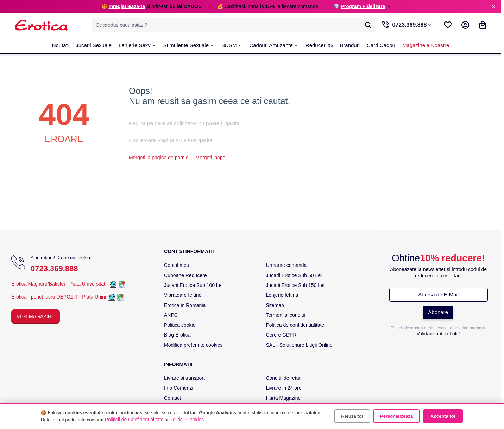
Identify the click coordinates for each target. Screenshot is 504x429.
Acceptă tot (443, 416)
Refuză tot (352, 416)
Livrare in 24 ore (283, 388)
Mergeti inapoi (211, 158)
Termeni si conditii (285, 315)
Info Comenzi (178, 388)
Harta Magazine (283, 398)
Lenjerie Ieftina (282, 295)
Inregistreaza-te (127, 6)
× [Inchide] (493, 6)
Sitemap (275, 305)
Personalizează (396, 416)
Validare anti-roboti (437, 334)
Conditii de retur (283, 378)
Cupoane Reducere (185, 275)
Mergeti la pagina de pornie (159, 158)
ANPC (171, 315)
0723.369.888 (54, 268)
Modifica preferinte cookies (193, 345)
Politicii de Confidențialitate (134, 420)
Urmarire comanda (286, 265)
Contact (172, 398)
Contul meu (177, 265)
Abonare (438, 312)
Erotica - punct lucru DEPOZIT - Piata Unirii (59, 297)
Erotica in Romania (185, 305)
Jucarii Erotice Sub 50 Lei (294, 275)
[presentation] (439, 353)
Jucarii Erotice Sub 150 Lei (295, 285)
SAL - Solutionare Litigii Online (299, 345)
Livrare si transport (184, 378)
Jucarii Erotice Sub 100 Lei (193, 285)
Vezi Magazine (36, 316)
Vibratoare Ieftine (183, 295)
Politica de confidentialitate (295, 325)
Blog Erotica (177, 335)
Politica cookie (180, 325)
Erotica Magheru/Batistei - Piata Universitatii (59, 284)
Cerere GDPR (281, 335)
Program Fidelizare (363, 6)
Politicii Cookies (187, 420)
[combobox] (233, 25)
